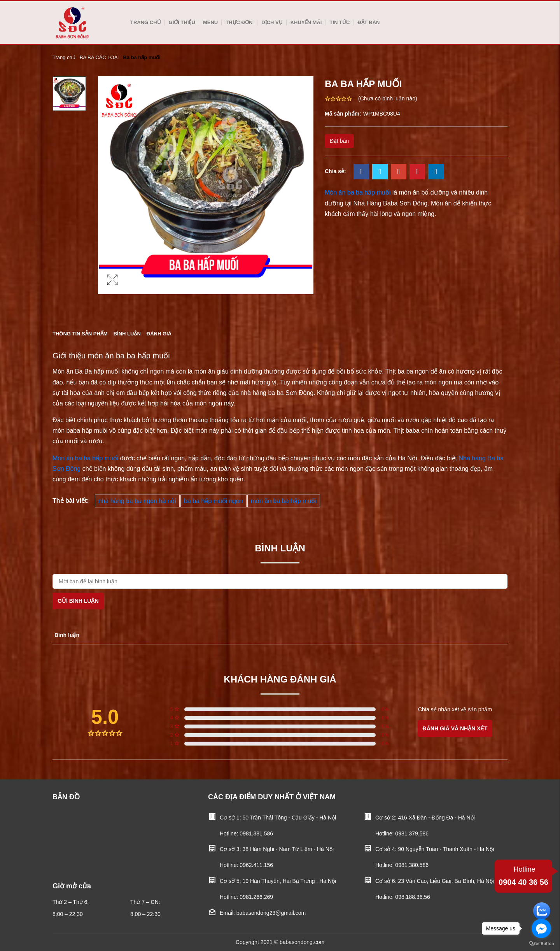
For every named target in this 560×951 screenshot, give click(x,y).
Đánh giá (159, 334)
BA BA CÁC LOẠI (99, 57)
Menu (210, 22)
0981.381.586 (256, 833)
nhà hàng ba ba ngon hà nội (137, 501)
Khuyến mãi (306, 22)
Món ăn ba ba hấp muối (85, 458)
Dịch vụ (272, 22)
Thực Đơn (239, 22)
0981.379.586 (412, 833)
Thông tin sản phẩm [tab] (80, 334)
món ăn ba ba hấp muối (284, 501)
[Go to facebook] (541, 928)
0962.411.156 (256, 865)
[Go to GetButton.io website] (541, 943)
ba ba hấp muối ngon (213, 501)
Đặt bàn (368, 22)
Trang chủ (146, 22)
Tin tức (339, 22)
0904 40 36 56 (523, 875)
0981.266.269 (256, 897)
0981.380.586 (412, 865)
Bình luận (127, 334)
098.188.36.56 (413, 897)
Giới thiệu (182, 22)
